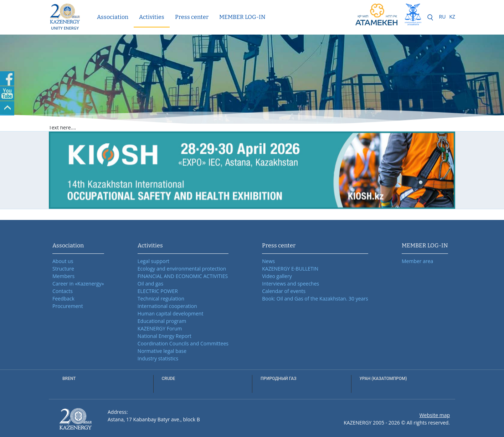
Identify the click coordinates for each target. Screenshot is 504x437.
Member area (417, 261)
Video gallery (277, 276)
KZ (452, 17)
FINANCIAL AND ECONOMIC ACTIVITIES (183, 276)
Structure (63, 269)
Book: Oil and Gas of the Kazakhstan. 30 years (315, 299)
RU (443, 17)
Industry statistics (158, 358)
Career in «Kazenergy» (78, 284)
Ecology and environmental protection (182, 269)
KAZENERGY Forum (160, 328)
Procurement (68, 306)
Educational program (162, 321)
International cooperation (167, 306)
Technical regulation (161, 299)
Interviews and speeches (290, 284)
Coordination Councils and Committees (183, 343)
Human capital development (171, 313)
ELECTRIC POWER (158, 291)
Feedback (63, 299)
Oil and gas (150, 284)
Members (63, 276)
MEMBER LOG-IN (242, 17)
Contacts (63, 291)
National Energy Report (164, 336)
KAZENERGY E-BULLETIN (290, 269)
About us (63, 261)
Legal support (153, 261)
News (268, 261)
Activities (152, 17)
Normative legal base (162, 351)
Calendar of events (284, 291)
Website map (435, 415)
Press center (192, 17)
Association (113, 17)
